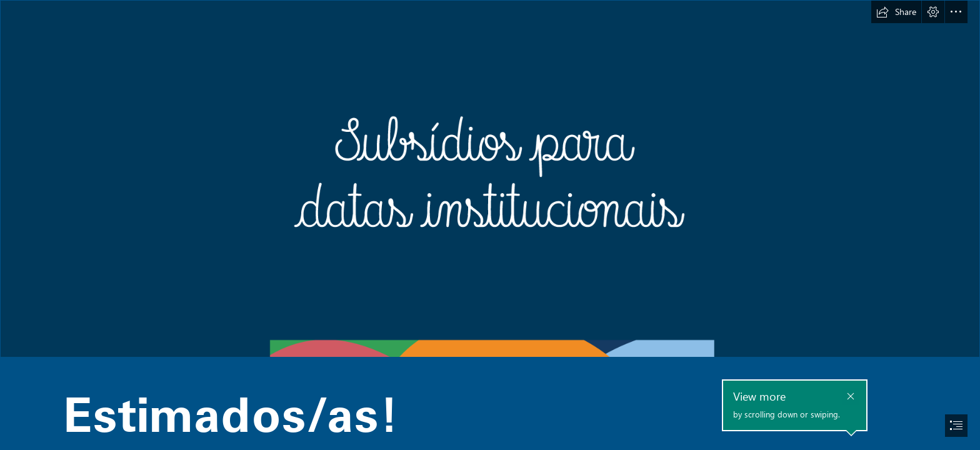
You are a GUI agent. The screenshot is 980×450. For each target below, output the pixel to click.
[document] (490, 225)
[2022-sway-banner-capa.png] (490, 179)
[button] (896, 12)
